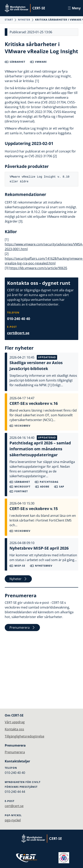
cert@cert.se (18, 333)
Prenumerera (22, 628)
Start (9, 20)
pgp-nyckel (13, 820)
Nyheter (24, 20)
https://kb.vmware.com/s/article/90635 (38, 268)
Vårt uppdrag (15, 722)
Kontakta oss (14, 729)
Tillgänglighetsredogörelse (25, 736)
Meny (74, 8)
